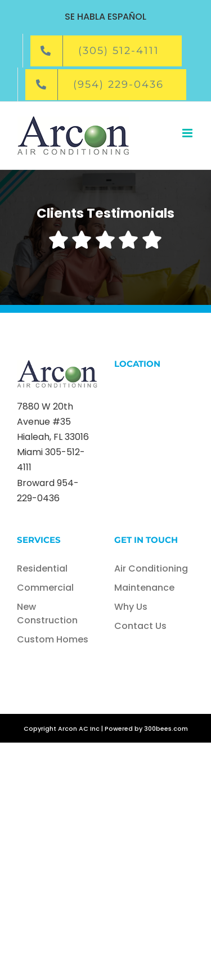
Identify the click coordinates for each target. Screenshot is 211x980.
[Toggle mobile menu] (188, 133)
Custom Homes (53, 639)
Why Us (131, 607)
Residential (42, 568)
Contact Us (140, 626)
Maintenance (144, 588)
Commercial (45, 588)
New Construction (47, 613)
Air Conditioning (151, 568)
